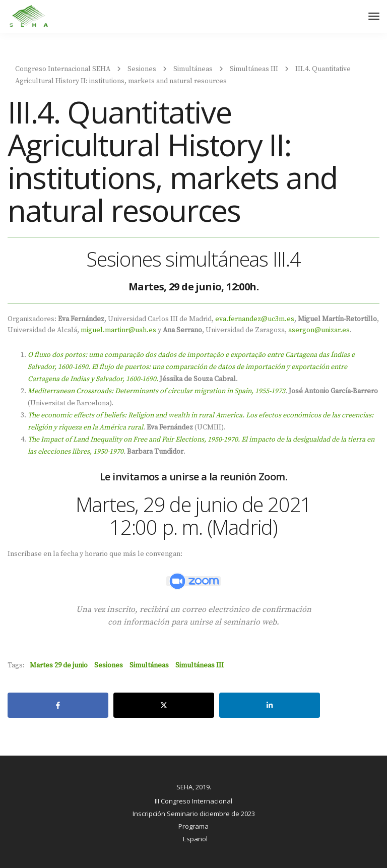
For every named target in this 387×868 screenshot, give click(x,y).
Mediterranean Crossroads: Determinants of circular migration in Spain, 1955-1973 (156, 391)
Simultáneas (149, 665)
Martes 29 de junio (59, 665)
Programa (193, 826)
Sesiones (109, 665)
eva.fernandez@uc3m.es (255, 319)
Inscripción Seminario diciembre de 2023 (194, 814)
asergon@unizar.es (319, 330)
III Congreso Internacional (193, 801)
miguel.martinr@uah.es (118, 330)
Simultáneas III (200, 665)
